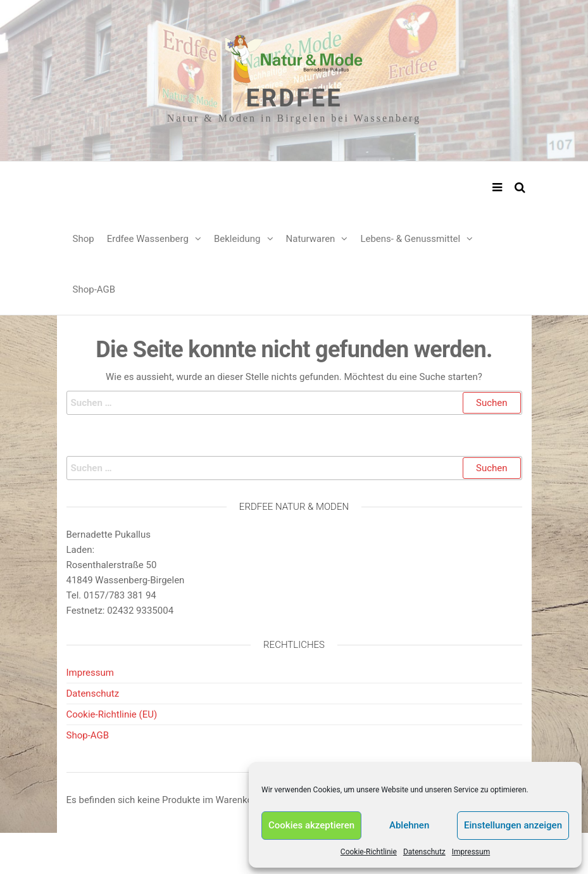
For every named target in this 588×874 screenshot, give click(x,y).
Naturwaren (311, 239)
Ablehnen (409, 825)
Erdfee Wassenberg (148, 239)
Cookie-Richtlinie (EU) (112, 714)
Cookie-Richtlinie (369, 852)
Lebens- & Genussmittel (410, 239)
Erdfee (294, 98)
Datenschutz (424, 852)
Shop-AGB (94, 289)
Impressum (471, 852)
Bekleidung (237, 239)
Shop (84, 239)
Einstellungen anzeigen (513, 825)
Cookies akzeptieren (311, 825)
